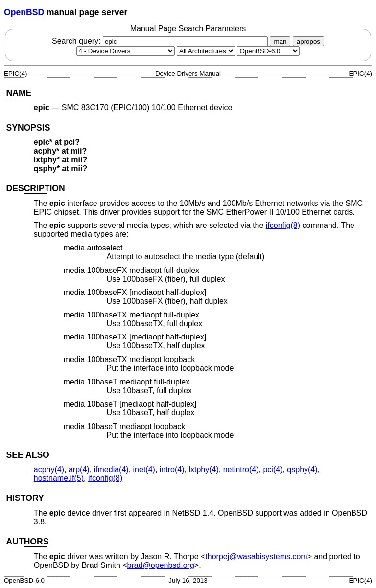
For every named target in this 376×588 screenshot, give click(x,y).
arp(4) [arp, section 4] (79, 469)
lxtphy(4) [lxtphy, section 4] (203, 469)
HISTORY (25, 498)
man (280, 41)
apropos (308, 41)
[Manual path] (268, 51)
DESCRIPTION (35, 188)
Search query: (161, 41)
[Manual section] (126, 51)
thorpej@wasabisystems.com (256, 556)
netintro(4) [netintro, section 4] (241, 469)
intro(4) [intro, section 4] (172, 469)
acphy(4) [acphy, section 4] (49, 469)
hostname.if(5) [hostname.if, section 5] (59, 478)
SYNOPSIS (28, 128)
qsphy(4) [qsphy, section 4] (302, 469)
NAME (19, 93)
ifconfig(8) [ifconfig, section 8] (283, 225)
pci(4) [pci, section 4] (273, 469)
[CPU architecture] (206, 51)
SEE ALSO (27, 455)
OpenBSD (24, 12)
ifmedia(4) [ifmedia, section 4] (111, 469)
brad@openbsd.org (161, 565)
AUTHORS (27, 542)
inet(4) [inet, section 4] (144, 469)
